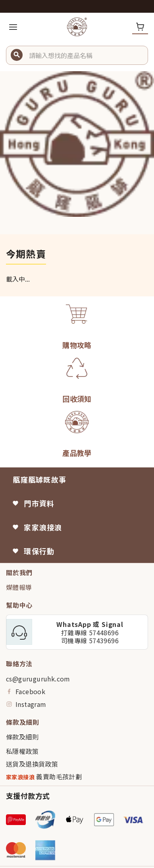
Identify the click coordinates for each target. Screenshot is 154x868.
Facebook (26, 691)
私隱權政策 (22, 751)
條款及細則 (22, 737)
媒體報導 (19, 587)
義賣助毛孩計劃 (44, 777)
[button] (85, 55)
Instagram (26, 704)
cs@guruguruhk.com (38, 679)
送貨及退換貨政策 (32, 764)
